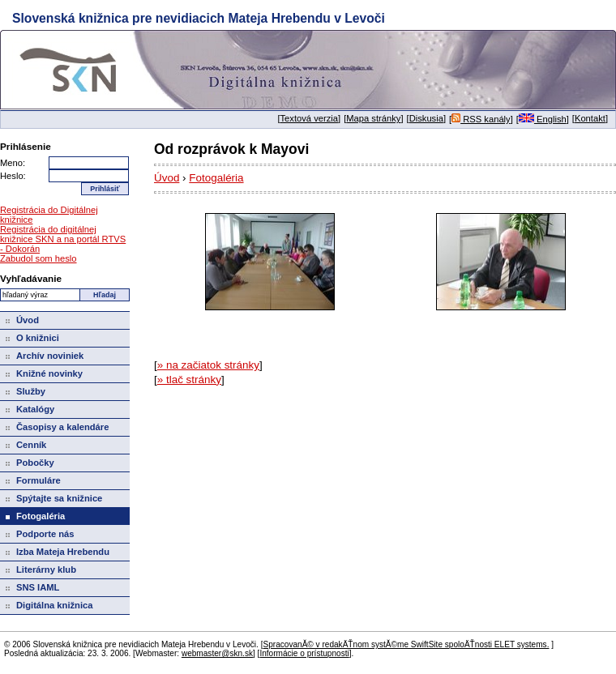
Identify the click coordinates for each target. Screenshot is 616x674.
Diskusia (426, 118)
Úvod (167, 178)
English (543, 119)
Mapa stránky (373, 118)
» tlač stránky (189, 380)
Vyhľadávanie (31, 278)
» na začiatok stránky (208, 365)
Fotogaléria (216, 178)
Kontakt (590, 118)
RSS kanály (481, 119)
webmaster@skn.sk (217, 653)
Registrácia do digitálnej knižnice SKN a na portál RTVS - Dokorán (63, 239)
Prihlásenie (26, 146)
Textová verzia (310, 118)
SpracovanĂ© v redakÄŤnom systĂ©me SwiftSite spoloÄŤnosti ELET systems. (406, 644)
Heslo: (13, 176)
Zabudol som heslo (38, 258)
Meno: (13, 163)
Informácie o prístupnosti (304, 653)
